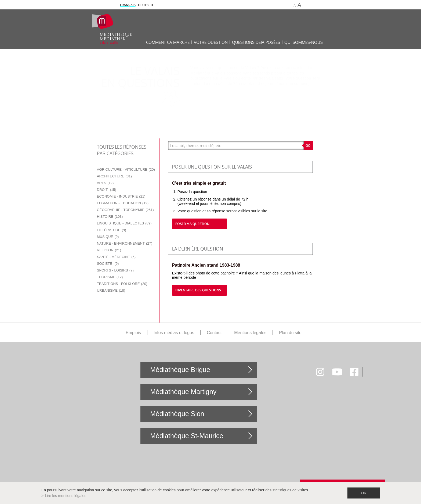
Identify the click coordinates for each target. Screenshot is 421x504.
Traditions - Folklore (122, 284)
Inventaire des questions (198, 290)
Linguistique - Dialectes (124, 223)
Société (108, 264)
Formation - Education (123, 203)
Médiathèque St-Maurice (187, 436)
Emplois (133, 333)
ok (364, 493)
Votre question (211, 42)
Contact (214, 333)
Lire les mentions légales (66, 496)
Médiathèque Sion (177, 414)
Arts (105, 183)
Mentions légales (250, 333)
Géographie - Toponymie (125, 210)
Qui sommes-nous (304, 42)
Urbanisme (111, 290)
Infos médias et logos (174, 333)
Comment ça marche (168, 42)
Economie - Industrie (121, 196)
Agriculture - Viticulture (126, 169)
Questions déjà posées (256, 42)
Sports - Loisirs (115, 270)
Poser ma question (192, 224)
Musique (108, 237)
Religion (109, 250)
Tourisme (110, 277)
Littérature (112, 230)
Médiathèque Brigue (180, 370)
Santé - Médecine (116, 257)
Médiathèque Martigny (183, 392)
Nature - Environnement (125, 243)
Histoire (110, 217)
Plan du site (290, 333)
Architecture (114, 176)
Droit (107, 190)
